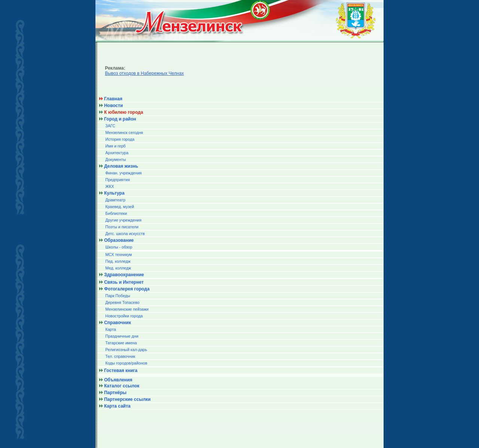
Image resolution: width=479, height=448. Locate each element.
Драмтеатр (115, 200)
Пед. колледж (118, 261)
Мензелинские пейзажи (127, 309)
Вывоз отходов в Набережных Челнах (144, 73)
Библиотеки (116, 213)
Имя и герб (115, 146)
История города (120, 139)
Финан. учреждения (123, 173)
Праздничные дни (122, 336)
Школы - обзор (119, 247)
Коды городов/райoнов (126, 363)
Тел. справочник (120, 356)
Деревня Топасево (122, 302)
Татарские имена (121, 343)
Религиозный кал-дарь (126, 350)
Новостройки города (124, 316)
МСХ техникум (118, 255)
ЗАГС (110, 126)
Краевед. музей (120, 207)
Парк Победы (118, 296)
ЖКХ (109, 186)
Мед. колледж (118, 268)
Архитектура (117, 153)
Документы (115, 159)
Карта (111, 329)
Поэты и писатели (122, 227)
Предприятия (118, 180)
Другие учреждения (123, 220)
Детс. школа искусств (125, 234)
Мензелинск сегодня (124, 132)
